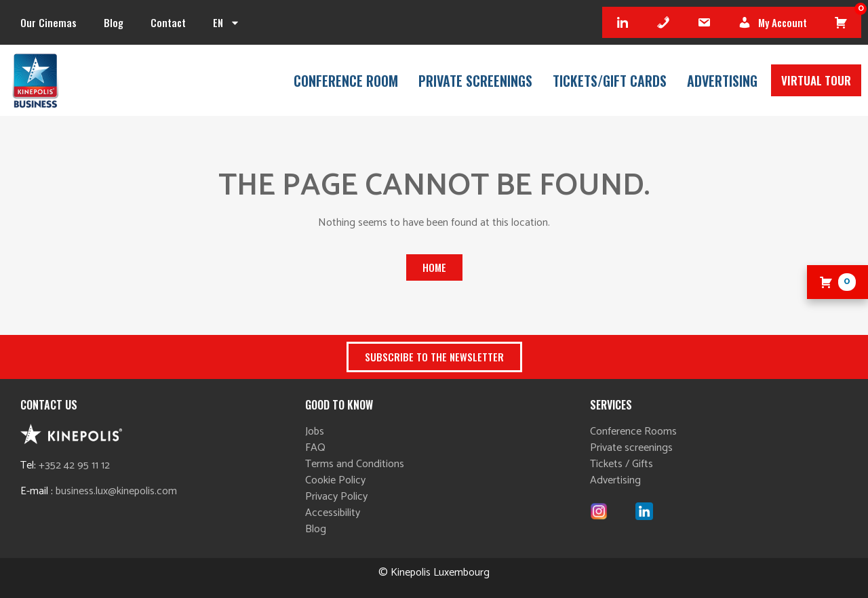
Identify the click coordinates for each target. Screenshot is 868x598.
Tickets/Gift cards (610, 81)
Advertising (722, 81)
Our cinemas (48, 22)
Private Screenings (475, 81)
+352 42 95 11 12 (74, 465)
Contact (168, 22)
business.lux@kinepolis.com (116, 491)
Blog (114, 22)
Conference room (346, 81)
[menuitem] (226, 22)
